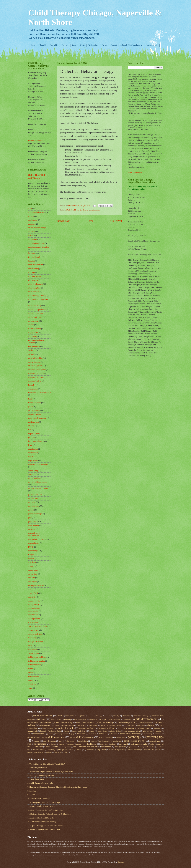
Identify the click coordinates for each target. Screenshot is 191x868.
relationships (95, 210)
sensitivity (32, 597)
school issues (33, 570)
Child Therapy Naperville (38, 299)
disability (32, 350)
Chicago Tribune (35, 276)
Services (65, 45)
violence (32, 680)
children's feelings (35, 317)
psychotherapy (34, 543)
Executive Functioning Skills (40, 393)
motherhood (33, 453)
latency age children (36, 441)
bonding (31, 261)
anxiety (31, 235)
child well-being (35, 306)
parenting (32, 502)
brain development (36, 265)
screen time (33, 574)
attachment (33, 239)
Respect (31, 555)
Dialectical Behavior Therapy (78, 210)
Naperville (32, 457)
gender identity (34, 410)
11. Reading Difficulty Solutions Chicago (44, 802)
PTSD (31, 547)
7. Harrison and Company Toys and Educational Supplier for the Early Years (57, 787)
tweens (31, 673)
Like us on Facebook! (37, 141)
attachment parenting (36, 243)
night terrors (33, 461)
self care (32, 578)
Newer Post (63, 221)
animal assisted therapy (37, 228)
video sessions (34, 676)
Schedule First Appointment (131, 45)
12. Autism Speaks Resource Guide (41, 806)
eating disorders (34, 362)
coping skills (33, 333)
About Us (43, 45)
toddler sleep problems (37, 657)
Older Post (116, 221)
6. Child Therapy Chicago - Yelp (40, 783)
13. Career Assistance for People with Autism (45, 810)
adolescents (33, 220)
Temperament (34, 653)
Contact (114, 45)
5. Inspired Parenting (36, 779)
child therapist (34, 292)
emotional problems (36, 373)
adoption (32, 224)
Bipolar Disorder (35, 257)
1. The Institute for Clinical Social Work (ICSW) (47, 764)
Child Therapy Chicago (37, 296)
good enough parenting (37, 418)
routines (31, 558)
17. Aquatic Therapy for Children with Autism (46, 826)
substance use (34, 630)
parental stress (34, 498)
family (31, 399)
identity (31, 426)
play (30, 518)
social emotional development (35, 610)
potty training (34, 525)
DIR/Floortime (34, 346)
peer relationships (35, 514)
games (31, 407)
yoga (30, 688)
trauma (31, 669)
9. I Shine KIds (33, 795)
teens (30, 646)
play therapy (33, 522)
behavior (32, 253)
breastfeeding (33, 269)
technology (33, 638)
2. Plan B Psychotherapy (37, 768)
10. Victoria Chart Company (39, 799)
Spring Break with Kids (38, 626)
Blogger (121, 862)
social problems (34, 619)
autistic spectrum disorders (39, 247)
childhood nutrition (36, 313)
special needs (33, 622)
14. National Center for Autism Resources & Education (49, 814)
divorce (31, 354)
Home (33, 45)
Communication (35, 329)
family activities (35, 403)
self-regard (33, 582)
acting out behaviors (36, 212)
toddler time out (34, 665)
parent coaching (34, 478)
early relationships (35, 358)
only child (32, 474)
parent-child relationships (38, 488)
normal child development (38, 464)
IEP (30, 430)
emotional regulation (36, 377)
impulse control (34, 434)
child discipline (34, 288)
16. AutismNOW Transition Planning (42, 822)
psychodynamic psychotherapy (34, 534)
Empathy (32, 385)
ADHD (31, 216)
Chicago (32, 272)
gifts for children (35, 414)
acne (30, 209)
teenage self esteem (36, 642)
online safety (33, 470)
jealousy (32, 437)
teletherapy (33, 649)
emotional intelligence (37, 370)
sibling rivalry (34, 605)
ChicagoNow (33, 280)
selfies (31, 589)
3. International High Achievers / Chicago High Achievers (50, 772)
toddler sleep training (37, 661)
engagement (33, 389)
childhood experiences (37, 310)
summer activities (35, 634)
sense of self (33, 593)
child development (35, 284)
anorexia (32, 232)
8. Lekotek (32, 791)
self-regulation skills (36, 585)
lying (30, 445)
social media (33, 615)
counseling (33, 336)
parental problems (35, 495)
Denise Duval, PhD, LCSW (79, 206)
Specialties (54, 45)
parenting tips (34, 506)
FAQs (82, 45)
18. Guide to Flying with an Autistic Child (44, 829)
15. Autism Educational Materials (41, 818)
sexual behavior (34, 601)
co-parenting (33, 321)
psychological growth (37, 539)
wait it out (32, 684)
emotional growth (35, 366)
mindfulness (33, 449)
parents (31, 510)
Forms (104, 45)
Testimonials (93, 45)
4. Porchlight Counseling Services (41, 775)
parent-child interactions (38, 482)
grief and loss (33, 422)
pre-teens (32, 529)
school (31, 566)
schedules (32, 562)
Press (74, 45)
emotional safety (35, 381)
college (31, 325)
